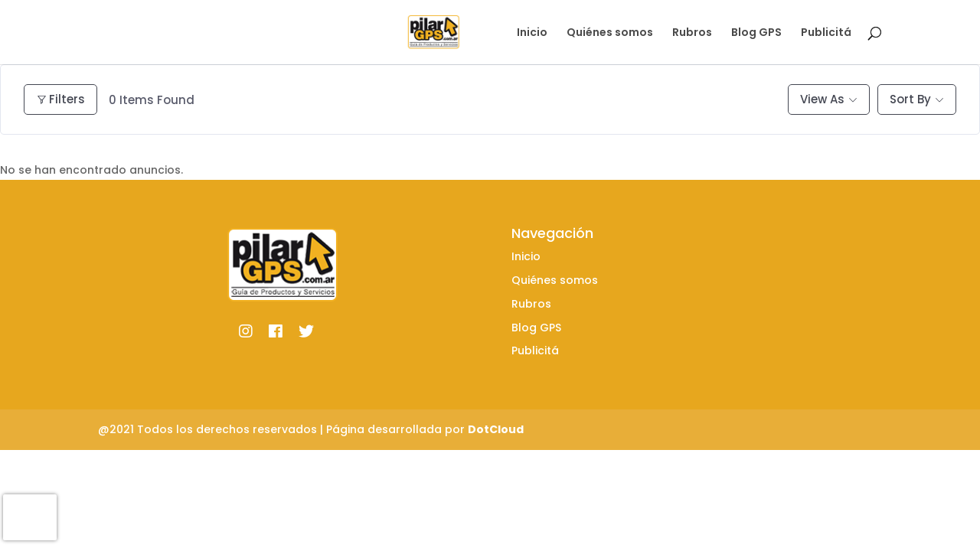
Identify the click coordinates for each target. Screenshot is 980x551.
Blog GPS (756, 33)
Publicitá (826, 33)
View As (822, 99)
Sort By (910, 99)
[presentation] (30, 517)
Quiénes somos (610, 33)
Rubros (692, 33)
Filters (60, 99)
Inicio (532, 33)
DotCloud (496, 429)
